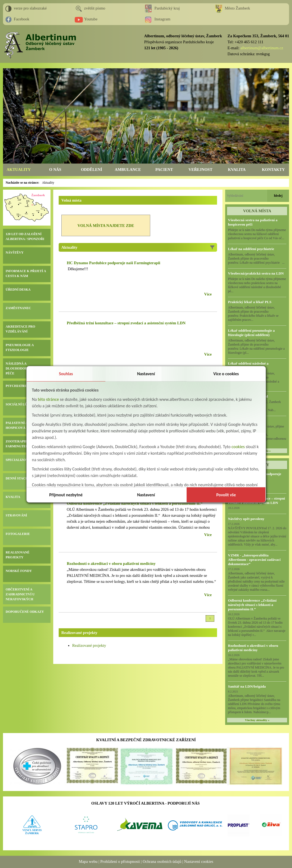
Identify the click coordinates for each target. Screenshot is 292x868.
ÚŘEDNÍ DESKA (18, 290)
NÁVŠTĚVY (15, 253)
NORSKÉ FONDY (19, 571)
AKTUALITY (19, 170)
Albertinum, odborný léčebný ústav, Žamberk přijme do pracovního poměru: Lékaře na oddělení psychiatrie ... (256, 258)
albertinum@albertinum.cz (262, 48)
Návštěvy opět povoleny (246, 519)
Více (208, 294)
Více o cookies (226, 374)
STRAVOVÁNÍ (16, 515)
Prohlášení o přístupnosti (120, 861)
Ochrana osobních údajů (162, 861)
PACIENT (164, 170)
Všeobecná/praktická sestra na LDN (256, 273)
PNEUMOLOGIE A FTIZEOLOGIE (20, 347)
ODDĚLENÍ (92, 170)
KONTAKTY (273, 170)
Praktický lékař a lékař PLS (250, 302)
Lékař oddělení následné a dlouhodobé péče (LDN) (248, 366)
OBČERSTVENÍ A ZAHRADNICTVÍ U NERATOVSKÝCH (20, 594)
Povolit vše (226, 495)
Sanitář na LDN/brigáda (247, 686)
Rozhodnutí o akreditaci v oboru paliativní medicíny (253, 648)
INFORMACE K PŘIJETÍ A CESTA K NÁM (26, 273)
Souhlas (66, 374)
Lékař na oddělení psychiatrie (251, 249)
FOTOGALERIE (18, 534)
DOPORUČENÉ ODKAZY (25, 612)
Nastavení (146, 374)
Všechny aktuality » (257, 720)
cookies (238, 447)
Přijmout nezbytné (66, 495)
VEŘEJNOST (200, 170)
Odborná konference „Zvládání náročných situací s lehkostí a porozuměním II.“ (252, 605)
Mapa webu (88, 861)
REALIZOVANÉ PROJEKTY (18, 555)
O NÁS (55, 170)
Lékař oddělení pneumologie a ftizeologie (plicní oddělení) (251, 333)
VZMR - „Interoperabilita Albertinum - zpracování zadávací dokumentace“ (254, 560)
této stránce (48, 399)
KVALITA (237, 170)
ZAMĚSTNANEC (18, 308)
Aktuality (48, 183)
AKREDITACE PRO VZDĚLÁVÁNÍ (21, 329)
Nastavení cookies (199, 861)
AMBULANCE (128, 170)
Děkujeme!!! (78, 269)
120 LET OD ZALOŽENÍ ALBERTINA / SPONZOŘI (25, 236)
